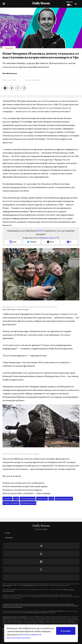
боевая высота (28, 503)
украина (8, 499)
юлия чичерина (11, 503)
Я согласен (66, 631)
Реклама (9, 538)
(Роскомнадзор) (7, 585)
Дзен (51, 238)
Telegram (43, 238)
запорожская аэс (64, 499)
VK (57, 238)
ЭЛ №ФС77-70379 (28, 585)
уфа (16, 499)
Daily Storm (41, 4)
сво (51, 499)
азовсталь (42, 499)
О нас (8, 533)
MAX (41, 231)
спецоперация (28, 499)
